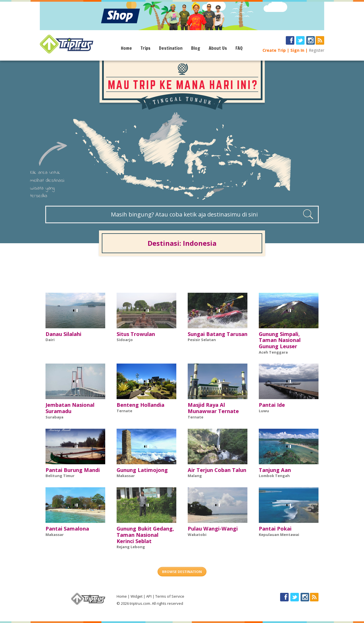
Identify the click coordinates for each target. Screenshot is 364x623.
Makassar (126, 476)
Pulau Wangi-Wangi (213, 529)
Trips (145, 48)
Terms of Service (170, 596)
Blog (196, 48)
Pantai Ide (272, 405)
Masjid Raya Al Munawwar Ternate (213, 408)
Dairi (50, 340)
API (149, 596)
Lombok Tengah (274, 476)
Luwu (264, 411)
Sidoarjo (125, 340)
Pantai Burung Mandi (73, 470)
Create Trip (274, 50)
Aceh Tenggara (273, 352)
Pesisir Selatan (202, 340)
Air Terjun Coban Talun (217, 470)
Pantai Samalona (67, 529)
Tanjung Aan (275, 470)
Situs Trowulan (136, 334)
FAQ (239, 48)
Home (126, 48)
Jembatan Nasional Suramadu (70, 408)
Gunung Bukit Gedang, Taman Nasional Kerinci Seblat (145, 535)
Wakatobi (197, 535)
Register (317, 50)
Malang (195, 476)
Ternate (124, 411)
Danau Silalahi (63, 334)
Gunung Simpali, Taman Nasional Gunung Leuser (280, 340)
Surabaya (54, 417)
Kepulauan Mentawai (279, 535)
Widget (136, 596)
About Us (218, 48)
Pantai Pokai (275, 529)
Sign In (297, 50)
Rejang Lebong (131, 547)
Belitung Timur (60, 476)
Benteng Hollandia (140, 405)
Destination (171, 48)
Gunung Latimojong (142, 470)
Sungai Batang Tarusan (218, 334)
